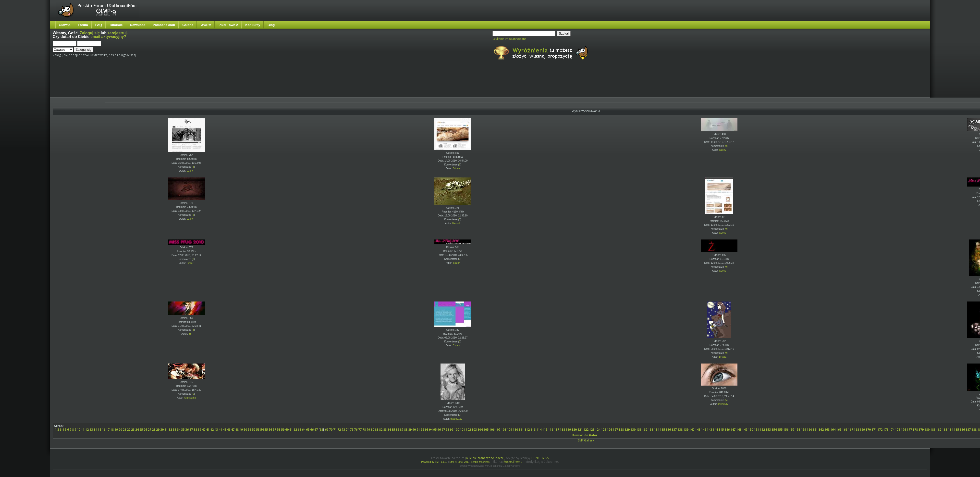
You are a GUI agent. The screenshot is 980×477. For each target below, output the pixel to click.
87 (402, 430)
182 (939, 430)
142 (704, 430)
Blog (271, 25)
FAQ (99, 25)
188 (974, 430)
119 (568, 430)
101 (462, 430)
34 (179, 430)
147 (733, 430)
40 (204, 430)
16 (104, 430)
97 (443, 430)
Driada (723, 357)
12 (87, 430)
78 (364, 430)
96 (439, 430)
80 (372, 430)
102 (468, 430)
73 (343, 430)
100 (457, 430)
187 (968, 430)
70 (331, 430)
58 (279, 430)
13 (91, 430)
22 (129, 430)
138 (680, 430)
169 (862, 430)
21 (124, 430)
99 (452, 430)
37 (191, 430)
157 (792, 430)
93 (427, 430)
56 (270, 430)
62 (295, 430)
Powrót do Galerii (586, 435)
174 (892, 430)
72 (339, 430)
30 (162, 430)
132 (645, 430)
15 (99, 430)
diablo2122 (456, 419)
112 (527, 430)
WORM (206, 25)
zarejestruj (117, 33)
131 (639, 430)
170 (868, 430)
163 (827, 430)
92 (422, 430)
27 (149, 430)
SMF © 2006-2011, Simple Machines (470, 462)
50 (245, 430)
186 (962, 430)
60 (287, 430)
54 (262, 430)
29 (158, 430)
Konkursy (253, 25)
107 (498, 430)
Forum (83, 25)
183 (945, 430)
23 (133, 430)
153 (768, 430)
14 (95, 430)
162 (821, 430)
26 (145, 430)
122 (586, 430)
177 (909, 430)
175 (898, 430)
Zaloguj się (90, 33)
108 (504, 430)
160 (809, 430)
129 (627, 430)
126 (609, 430)
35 (183, 430)
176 (903, 430)
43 (216, 430)
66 (312, 430)
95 (435, 430)
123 (592, 430)
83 (385, 430)
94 (431, 430)
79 (368, 430)
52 (254, 430)
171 (874, 430)
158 (798, 430)
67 (316, 430)
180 (927, 430)
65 (308, 430)
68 (321, 430)
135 (662, 430)
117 (557, 430)
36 (187, 430)
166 (845, 430)
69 (327, 430)
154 (774, 430)
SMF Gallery (586, 440)
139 (686, 430)
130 (633, 430)
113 (533, 430)
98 (447, 430)
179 (921, 430)
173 (886, 430)
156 (786, 430)
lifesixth (456, 223)
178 (915, 430)
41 (208, 430)
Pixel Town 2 (228, 25)
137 (674, 430)
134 (656, 430)
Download (138, 25)
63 (299, 430)
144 (715, 430)
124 (598, 430)
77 (360, 430)
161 (815, 430)
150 (751, 430)
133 (651, 430)
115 (545, 430)
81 (377, 430)
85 (393, 430)
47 (233, 430)
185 (956, 430)
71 (335, 430)
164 (833, 430)
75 (352, 430)
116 (551, 430)
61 (291, 430)
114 (539, 430)
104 (480, 430)
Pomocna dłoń (164, 25)
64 (304, 430)
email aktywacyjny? (108, 37)
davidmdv (723, 404)
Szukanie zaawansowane (509, 39)
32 (170, 430)
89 (410, 430)
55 (266, 430)
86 (397, 430)
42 (212, 430)
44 (220, 430)
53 (258, 430)
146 (727, 430)
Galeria (188, 25)
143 (709, 430)
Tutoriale (116, 25)
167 (851, 430)
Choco (456, 345)
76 (356, 430)
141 (698, 430)
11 (83, 430)
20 (120, 430)
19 (116, 430)
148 (739, 430)
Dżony (190, 171)
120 (574, 430)
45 (224, 430)
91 (418, 430)
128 (621, 430)
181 (933, 430)
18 (112, 430)
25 (141, 430)
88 (190, 334)
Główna (65, 25)
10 (79, 430)
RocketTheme (513, 462)
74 (347, 430)
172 (880, 430)
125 (604, 430)
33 (174, 430)
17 (108, 430)
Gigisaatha (190, 398)
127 (615, 430)
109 (509, 430)
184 (950, 430)
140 (692, 430)
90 (414, 430)
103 (474, 430)
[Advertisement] (145, 83)
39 (199, 430)
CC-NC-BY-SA (540, 458)
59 (283, 430)
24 (137, 430)
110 (515, 430)
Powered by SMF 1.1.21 (434, 462)
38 (195, 430)
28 (154, 430)
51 (249, 430)
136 (668, 430)
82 (381, 430)
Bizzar (190, 263)
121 (580, 430)
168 (856, 430)
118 (562, 430)
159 (803, 430)
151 (756, 430)
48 (237, 430)
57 (274, 430)
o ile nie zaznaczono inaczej (485, 458)
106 (492, 430)
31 (166, 430)
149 (745, 430)
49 (241, 430)
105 (486, 430)
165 (839, 430)
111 (521, 430)
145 (721, 430)
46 (229, 430)
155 (780, 430)
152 (762, 430)
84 (389, 430)
